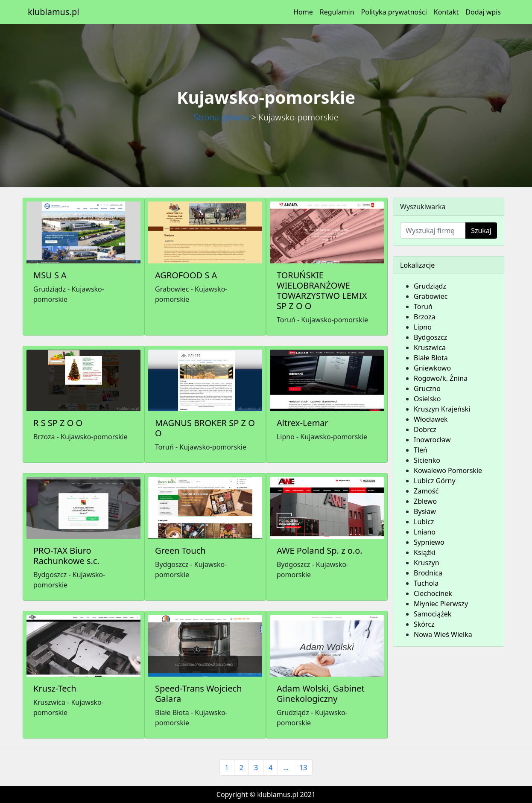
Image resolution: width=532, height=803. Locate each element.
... (286, 768)
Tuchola (426, 583)
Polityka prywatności (394, 12)
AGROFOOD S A (186, 275)
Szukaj (481, 231)
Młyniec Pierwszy (441, 604)
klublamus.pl (53, 12)
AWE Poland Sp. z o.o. (320, 550)
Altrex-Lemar (303, 423)
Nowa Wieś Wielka (443, 634)
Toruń (423, 307)
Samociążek (433, 614)
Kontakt (446, 12)
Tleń (421, 450)
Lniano (425, 532)
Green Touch (180, 550)
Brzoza (425, 317)
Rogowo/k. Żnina (441, 378)
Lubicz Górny (435, 481)
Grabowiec (431, 296)
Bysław (425, 511)
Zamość (426, 491)
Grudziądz (430, 286)
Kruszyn (427, 563)
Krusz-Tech (55, 688)
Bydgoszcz (430, 337)
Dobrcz (425, 429)
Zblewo (425, 501)
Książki (425, 552)
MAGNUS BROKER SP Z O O (205, 428)
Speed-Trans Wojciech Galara (199, 693)
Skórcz (424, 624)
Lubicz (424, 522)
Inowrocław (432, 440)
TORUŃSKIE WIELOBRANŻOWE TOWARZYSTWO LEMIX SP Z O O (322, 291)
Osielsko (427, 399)
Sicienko (427, 460)
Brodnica (428, 573)
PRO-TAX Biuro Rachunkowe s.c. (66, 556)
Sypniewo (429, 542)
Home (303, 12)
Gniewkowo (432, 368)
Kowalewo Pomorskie (448, 470)
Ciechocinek (433, 593)
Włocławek (431, 419)
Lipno (423, 327)
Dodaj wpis (483, 12)
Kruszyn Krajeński (442, 409)
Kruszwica (430, 347)
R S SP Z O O (58, 423)
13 (303, 768)
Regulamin (337, 12)
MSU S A (50, 275)
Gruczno (427, 388)
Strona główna (221, 117)
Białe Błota (431, 358)
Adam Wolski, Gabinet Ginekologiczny (321, 693)
